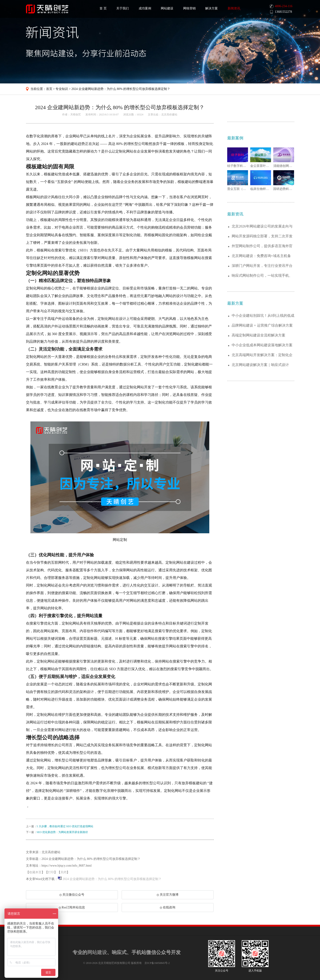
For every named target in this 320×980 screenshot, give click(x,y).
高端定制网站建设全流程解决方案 (259, 335)
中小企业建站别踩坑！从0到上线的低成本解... (263, 316)
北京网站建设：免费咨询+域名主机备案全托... (261, 256)
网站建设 (167, 8)
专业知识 (62, 89)
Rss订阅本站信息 (72, 907)
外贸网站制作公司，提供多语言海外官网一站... (262, 246)
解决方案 (212, 8)
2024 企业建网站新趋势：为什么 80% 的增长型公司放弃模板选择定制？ (121, 89)
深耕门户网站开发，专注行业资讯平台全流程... (262, 266)
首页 (49, 89)
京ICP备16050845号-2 (157, 963)
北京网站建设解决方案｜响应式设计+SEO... (260, 365)
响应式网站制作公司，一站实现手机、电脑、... (262, 276)
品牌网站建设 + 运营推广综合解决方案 (262, 325)
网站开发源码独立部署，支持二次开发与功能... (262, 236)
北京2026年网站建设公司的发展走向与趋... (262, 226)
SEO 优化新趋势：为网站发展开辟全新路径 (62, 832)
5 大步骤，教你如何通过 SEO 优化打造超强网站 (65, 826)
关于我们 (123, 8)
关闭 (64, 872)
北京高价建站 (169, 115)
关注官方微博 (168, 895)
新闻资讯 (234, 8)
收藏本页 (35, 872)
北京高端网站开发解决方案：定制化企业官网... (262, 355)
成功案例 (145, 8)
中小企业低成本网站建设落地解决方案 (262, 345)
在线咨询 (168, 907)
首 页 (103, 8)
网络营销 (189, 8)
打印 (51, 872)
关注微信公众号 (72, 896)
